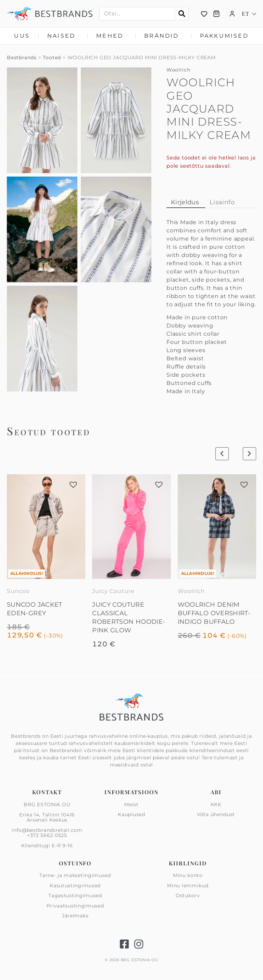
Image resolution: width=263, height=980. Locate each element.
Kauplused (131, 814)
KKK (216, 805)
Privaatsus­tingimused (75, 906)
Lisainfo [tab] (222, 202)
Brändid (163, 36)
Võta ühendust (216, 814)
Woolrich (178, 70)
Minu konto (188, 876)
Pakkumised (224, 36)
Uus (22, 36)
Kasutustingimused (75, 886)
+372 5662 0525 (47, 835)
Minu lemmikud (188, 886)
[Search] (181, 14)
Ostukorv (188, 895)
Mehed (111, 36)
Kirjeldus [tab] (185, 202)
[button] (73, 485)
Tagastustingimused (75, 895)
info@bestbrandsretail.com (47, 830)
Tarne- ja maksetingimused (75, 876)
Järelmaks (75, 916)
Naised (63, 36)
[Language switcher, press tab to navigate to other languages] (249, 14)
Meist (131, 805)
